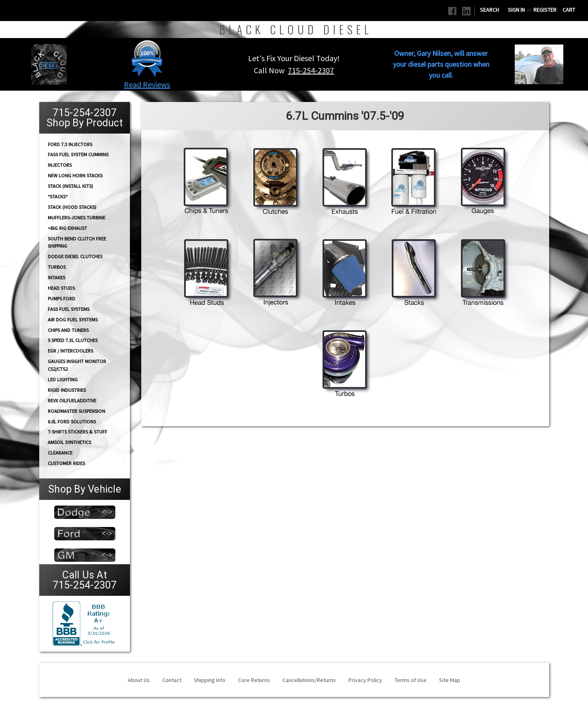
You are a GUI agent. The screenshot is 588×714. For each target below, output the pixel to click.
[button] (147, 58)
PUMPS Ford (62, 299)
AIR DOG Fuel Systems (73, 320)
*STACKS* (58, 197)
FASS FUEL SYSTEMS (69, 309)
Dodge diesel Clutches (75, 256)
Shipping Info (210, 680)
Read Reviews (147, 84)
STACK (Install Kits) (70, 186)
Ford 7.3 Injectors (70, 144)
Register (545, 10)
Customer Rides (66, 463)
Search (489, 10)
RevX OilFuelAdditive (72, 401)
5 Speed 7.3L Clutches (73, 340)
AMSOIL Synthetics (69, 442)
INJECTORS (60, 165)
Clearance (60, 453)
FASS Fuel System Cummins (78, 154)
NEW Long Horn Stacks (75, 175)
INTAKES (56, 277)
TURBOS (57, 267)
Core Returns (254, 680)
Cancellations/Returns (309, 680)
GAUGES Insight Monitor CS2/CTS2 (77, 365)
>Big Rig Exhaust (67, 228)
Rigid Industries (67, 390)
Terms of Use (411, 680)
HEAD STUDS (61, 288)
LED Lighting (63, 379)
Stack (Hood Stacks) (72, 207)
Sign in (516, 10)
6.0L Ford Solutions (72, 422)
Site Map (450, 680)
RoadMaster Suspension (76, 411)
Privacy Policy (365, 680)
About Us (139, 680)
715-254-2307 (311, 70)
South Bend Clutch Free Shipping (77, 242)
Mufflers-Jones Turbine (76, 218)
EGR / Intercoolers (70, 351)
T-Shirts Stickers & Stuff (77, 432)
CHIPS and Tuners (68, 330)
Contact (172, 680)
